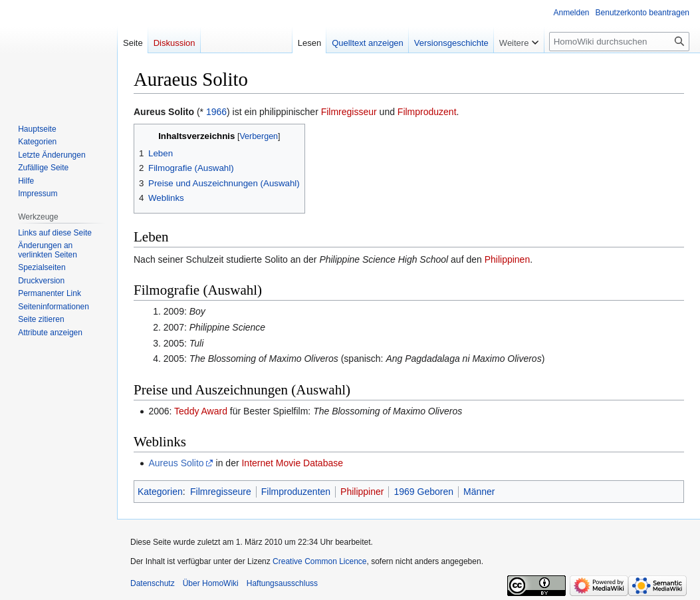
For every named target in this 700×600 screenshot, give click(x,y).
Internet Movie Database (292, 463)
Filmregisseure (221, 492)
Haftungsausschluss (282, 583)
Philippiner (362, 492)
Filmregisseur (349, 112)
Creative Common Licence (319, 561)
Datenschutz (153, 583)
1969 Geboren (423, 492)
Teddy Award (201, 411)
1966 (216, 112)
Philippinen (508, 259)
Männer (479, 492)
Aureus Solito (176, 463)
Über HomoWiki (211, 583)
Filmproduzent (427, 112)
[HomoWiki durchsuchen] (619, 42)
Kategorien (160, 492)
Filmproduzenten (296, 492)
